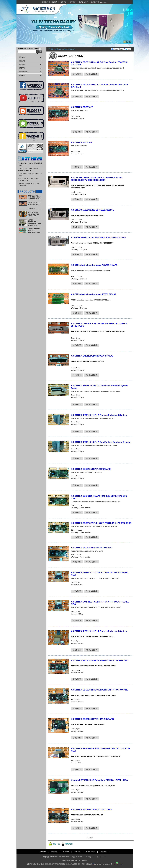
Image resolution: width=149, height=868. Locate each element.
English (104, 2)
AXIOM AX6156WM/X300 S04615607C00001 (92, 210)
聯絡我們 (94, 2)
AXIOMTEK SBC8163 (81, 142)
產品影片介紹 (83, 2)
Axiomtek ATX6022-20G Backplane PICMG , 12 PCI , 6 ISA (99, 780)
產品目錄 (64, 2)
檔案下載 (73, 2)
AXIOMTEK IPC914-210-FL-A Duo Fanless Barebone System (101, 442)
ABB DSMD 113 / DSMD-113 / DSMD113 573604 (34, 231)
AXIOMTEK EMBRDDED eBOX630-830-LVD (92, 356)
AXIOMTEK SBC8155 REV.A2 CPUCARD (91, 469)
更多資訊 (77, 74)
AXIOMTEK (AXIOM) (69, 49)
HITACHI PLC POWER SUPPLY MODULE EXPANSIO (28, 170)
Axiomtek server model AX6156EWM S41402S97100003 (98, 237)
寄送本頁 (56, 844)
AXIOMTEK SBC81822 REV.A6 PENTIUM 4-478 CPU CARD (100, 661)
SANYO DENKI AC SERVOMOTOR (34, 203)
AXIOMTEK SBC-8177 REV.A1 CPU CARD (92, 809)
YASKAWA (31, 208)
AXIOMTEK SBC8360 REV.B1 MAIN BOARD (92, 719)
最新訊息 (54, 2)
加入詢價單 (92, 74)
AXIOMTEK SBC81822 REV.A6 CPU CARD (92, 548)
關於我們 (45, 2)
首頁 (52, 49)
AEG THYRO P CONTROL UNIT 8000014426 (33, 214)
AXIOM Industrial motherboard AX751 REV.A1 (94, 294)
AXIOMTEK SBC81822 (82, 107)
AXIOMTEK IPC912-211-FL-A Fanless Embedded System (99, 415)
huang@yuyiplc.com (99, 857)
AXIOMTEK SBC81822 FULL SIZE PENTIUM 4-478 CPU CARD (101, 523)
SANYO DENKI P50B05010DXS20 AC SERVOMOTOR (34, 197)
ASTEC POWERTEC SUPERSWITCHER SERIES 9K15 (34, 223)
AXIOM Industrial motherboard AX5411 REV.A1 (94, 265)
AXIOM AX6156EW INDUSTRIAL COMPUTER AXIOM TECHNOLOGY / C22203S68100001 (97, 179)
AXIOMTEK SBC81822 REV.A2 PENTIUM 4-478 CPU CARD (100, 690)
